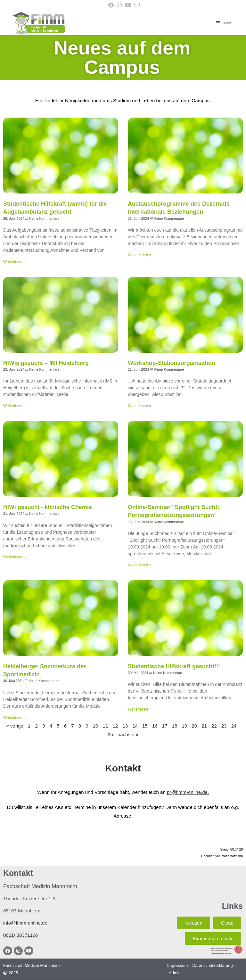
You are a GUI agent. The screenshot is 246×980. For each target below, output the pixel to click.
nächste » (128, 734)
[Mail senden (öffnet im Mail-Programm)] (136, 5)
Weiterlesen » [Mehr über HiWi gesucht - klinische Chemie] (15, 557)
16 (155, 726)
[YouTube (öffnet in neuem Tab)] (128, 5)
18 (175, 726)
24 (234, 726)
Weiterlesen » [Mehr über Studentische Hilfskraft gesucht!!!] (139, 710)
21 (204, 726)
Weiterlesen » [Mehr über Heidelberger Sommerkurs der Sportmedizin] (15, 718)
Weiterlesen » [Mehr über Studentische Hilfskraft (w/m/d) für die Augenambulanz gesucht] (15, 262)
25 (110, 734)
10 (96, 726)
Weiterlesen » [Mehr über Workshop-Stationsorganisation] (139, 406)
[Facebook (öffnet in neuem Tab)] (111, 5)
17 (165, 726)
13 (125, 726)
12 (115, 726)
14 (135, 726)
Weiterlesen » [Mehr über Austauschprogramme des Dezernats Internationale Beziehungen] (139, 255)
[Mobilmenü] (225, 23)
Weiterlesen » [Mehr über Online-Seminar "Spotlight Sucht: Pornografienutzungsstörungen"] (139, 565)
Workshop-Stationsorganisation (172, 363)
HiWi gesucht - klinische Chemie (48, 507)
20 (194, 726)
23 (224, 726)
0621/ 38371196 (20, 935)
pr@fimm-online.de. (188, 792)
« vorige (15, 726)
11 (106, 726)
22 (214, 726)
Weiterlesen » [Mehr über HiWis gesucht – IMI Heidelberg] (15, 406)
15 (145, 726)
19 (184, 726)
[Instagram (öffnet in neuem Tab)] (119, 5)
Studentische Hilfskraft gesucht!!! (174, 666)
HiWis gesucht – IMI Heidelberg (46, 363)
